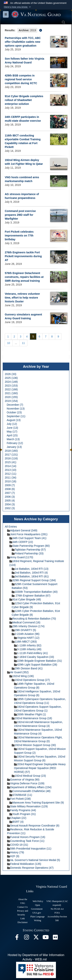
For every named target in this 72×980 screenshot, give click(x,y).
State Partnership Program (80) (30, 546)
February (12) (15, 443)
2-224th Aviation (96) (26, 634)
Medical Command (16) (25, 622)
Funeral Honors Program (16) (26, 837)
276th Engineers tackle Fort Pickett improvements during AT (23, 256)
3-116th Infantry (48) (28, 649)
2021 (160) (11, 393)
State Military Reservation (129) (27, 806)
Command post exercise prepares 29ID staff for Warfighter (20, 215)
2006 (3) (10, 497)
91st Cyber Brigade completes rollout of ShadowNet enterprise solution (24, 100)
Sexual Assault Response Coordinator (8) (33, 826)
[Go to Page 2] (14, 337)
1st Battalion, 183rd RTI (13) (30, 569)
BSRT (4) (16, 822)
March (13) (13, 439)
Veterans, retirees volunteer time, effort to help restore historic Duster (22, 298)
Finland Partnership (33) (28, 553)
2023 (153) (11, 386)
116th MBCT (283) (24, 642)
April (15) (12, 435)
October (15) (14, 412)
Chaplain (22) (17, 818)
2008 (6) (10, 489)
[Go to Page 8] (52, 337)
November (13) (16, 409)
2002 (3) (10, 508)
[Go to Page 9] (58, 337)
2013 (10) (11, 470)
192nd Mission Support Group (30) (34, 745)
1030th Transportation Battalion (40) (35, 592)
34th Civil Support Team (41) (28, 538)
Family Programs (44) (22, 810)
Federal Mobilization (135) (24, 864)
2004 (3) (10, 504)
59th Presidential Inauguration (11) (29, 849)
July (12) (12, 424)
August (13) (14, 420)
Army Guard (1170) (20, 557)
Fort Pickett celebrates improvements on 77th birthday (19, 236)
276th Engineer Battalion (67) (31, 596)
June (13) (12, 428)
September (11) (16, 416)
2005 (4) (10, 501)
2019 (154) (11, 401)
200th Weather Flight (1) (30, 714)
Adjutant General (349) (22, 530)
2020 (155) (11, 397)
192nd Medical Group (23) (29, 776)
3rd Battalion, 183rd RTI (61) (30, 576)
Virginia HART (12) (27, 638)
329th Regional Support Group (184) (33, 580)
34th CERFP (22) (21, 542)
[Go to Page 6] (39, 337)
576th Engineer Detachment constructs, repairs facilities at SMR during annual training (24, 277)
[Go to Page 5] (33, 337)
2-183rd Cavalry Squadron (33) (34, 657)
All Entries (11, 527)
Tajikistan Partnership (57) (29, 550)
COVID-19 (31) (18, 845)
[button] (18, 7)
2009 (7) (10, 485)
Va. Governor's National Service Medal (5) (34, 860)
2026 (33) (11, 374)
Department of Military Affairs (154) (29, 787)
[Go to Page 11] (23, 343)
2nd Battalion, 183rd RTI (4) (30, 573)
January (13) (14, 447)
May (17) (12, 432)
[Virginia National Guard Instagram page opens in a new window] (26, 938)
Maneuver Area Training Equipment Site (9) (37, 803)
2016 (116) (11, 458)
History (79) (16, 852)
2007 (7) (10, 493)
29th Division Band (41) (27, 668)
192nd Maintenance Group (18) (32, 718)
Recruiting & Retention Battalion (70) (33, 619)
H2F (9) (13, 856)
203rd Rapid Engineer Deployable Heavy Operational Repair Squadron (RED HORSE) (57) (40, 768)
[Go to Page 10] (9, 343)
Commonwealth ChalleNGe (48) (30, 791)
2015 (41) (11, 462)
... (16, 343)
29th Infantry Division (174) (27, 626)
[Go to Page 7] (46, 337)
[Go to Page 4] (27, 337)
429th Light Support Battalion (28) (36, 665)
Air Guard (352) (18, 672)
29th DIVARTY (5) (24, 630)
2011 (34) (11, 478)
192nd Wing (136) (22, 676)
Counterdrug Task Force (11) (26, 841)
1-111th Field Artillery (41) (31, 653)
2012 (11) (11, 474)
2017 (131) (11, 455)
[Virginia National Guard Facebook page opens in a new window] (17, 938)
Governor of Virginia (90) (23, 780)
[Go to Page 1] (8, 337)
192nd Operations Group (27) (31, 680)
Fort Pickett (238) (19, 799)
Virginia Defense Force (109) (26, 783)
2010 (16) (11, 481)
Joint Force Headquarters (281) (27, 534)
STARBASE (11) (21, 795)
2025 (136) (11, 378)
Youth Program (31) (23, 814)
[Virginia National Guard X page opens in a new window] (36, 938)
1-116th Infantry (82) (28, 645)
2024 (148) (11, 382)
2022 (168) (11, 389)
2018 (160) (11, 451)
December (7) (15, 405)
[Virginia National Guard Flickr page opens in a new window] (55, 938)
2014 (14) (11, 466)
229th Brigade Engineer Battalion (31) (38, 661)
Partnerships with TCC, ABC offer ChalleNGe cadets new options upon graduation (23, 42)
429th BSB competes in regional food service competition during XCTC (21, 79)
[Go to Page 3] (21, 337)
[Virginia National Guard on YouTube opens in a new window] (46, 938)
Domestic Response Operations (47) (30, 868)
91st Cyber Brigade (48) (25, 599)
